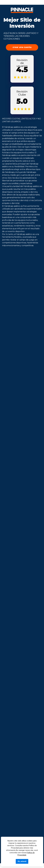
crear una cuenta (22, 47)
